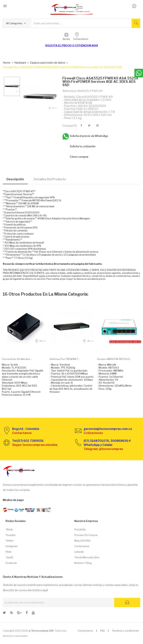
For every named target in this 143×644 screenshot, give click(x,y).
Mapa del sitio (82, 541)
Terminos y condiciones (125, 631)
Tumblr (9, 557)
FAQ (102, 631)
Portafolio (80, 529)
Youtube (11, 535)
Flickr (9, 552)
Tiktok (9, 529)
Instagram (12, 546)
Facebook (11, 563)
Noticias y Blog (83, 563)
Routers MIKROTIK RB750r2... (114, 359)
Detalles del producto (50, 179)
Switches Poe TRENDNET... (65, 359)
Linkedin (79, 552)
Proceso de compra (86, 535)
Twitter (10, 541)
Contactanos (82, 546)
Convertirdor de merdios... (17, 359)
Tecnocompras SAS (42, 631)
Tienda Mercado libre (87, 557)
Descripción (15, 179)
